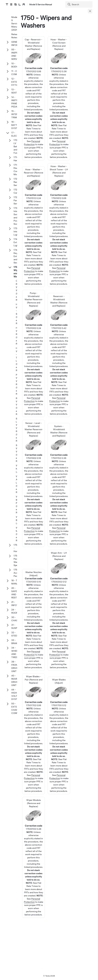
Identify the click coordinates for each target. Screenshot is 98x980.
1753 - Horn (16, 548)
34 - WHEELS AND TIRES (16, 652)
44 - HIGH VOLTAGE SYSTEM (16, 694)
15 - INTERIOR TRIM (16, 114)
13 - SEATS (15, 91)
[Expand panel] (90, 11)
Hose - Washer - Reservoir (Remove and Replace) (33, 211)
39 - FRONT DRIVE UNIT (15, 666)
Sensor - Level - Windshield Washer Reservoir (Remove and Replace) (33, 468)
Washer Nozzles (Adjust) (34, 604)
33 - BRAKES (16, 642)
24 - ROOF (14, 611)
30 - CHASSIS (16, 619)
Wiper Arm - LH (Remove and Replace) (59, 594)
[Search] (79, 4)
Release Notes (15, 36)
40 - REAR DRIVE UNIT (15, 680)
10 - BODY (14, 65)
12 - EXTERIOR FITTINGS (17, 82)
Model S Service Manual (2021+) (15, 23)
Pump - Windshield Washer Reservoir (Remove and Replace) (33, 338)
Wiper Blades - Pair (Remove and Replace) (33, 718)
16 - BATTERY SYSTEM (16, 125)
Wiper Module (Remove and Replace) (33, 841)
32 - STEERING (17, 634)
